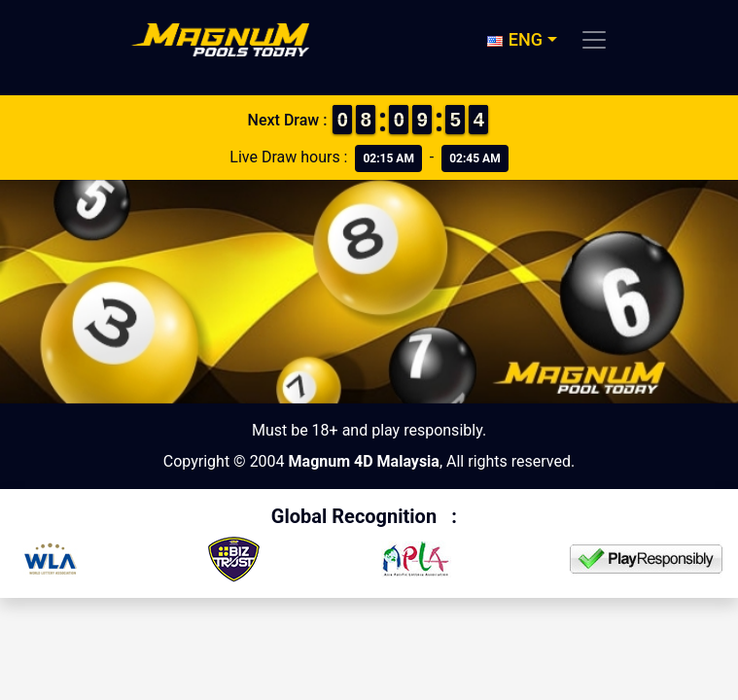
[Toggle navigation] (594, 40)
